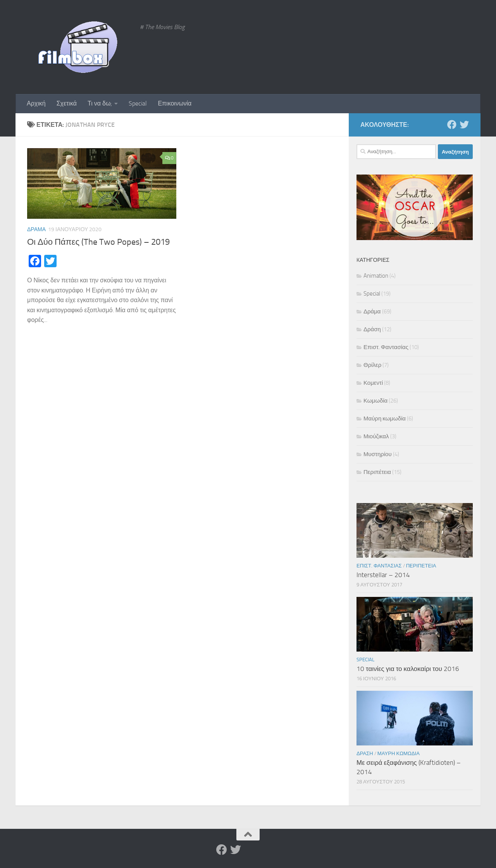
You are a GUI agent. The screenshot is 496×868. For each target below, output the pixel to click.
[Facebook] (452, 124)
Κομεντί (373, 383)
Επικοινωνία (175, 103)
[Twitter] (464, 124)
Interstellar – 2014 (383, 575)
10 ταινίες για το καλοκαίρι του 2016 (408, 669)
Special (138, 103)
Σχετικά (67, 103)
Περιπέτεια (377, 472)
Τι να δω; (100, 103)
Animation (376, 276)
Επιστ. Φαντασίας (386, 347)
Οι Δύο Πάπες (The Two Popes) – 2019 (98, 242)
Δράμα (36, 229)
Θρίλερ (372, 365)
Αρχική (36, 103)
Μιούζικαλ (376, 436)
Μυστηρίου (378, 454)
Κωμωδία (375, 401)
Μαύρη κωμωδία (385, 418)
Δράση (372, 329)
